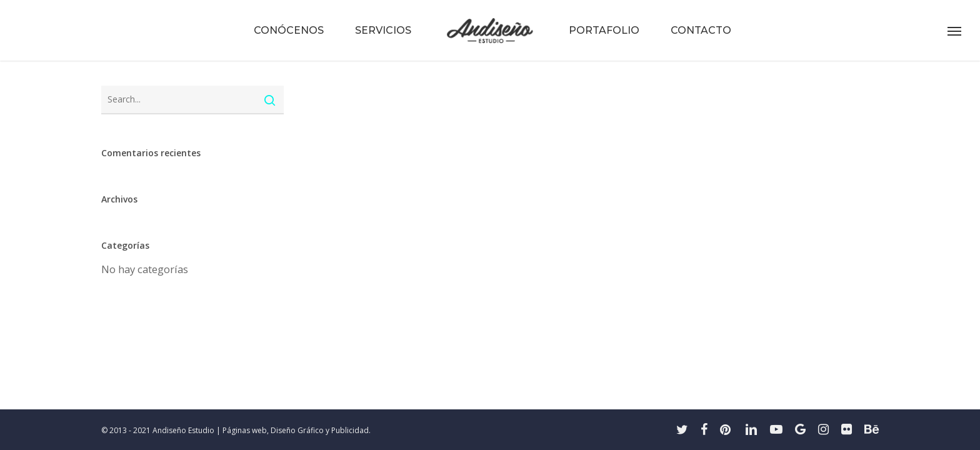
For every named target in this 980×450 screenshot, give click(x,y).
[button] (955, 31)
